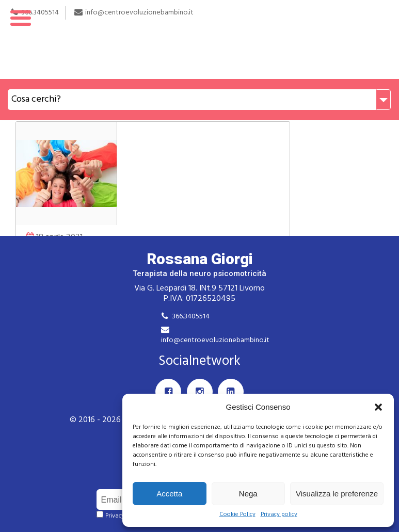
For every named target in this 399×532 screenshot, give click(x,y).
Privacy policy (279, 515)
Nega (248, 494)
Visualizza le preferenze (337, 494)
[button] (378, 407)
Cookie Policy (237, 515)
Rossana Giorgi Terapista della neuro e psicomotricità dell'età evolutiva (199, 39)
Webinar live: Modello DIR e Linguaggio (118, 170)
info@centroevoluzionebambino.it (215, 340)
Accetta (169, 494)
